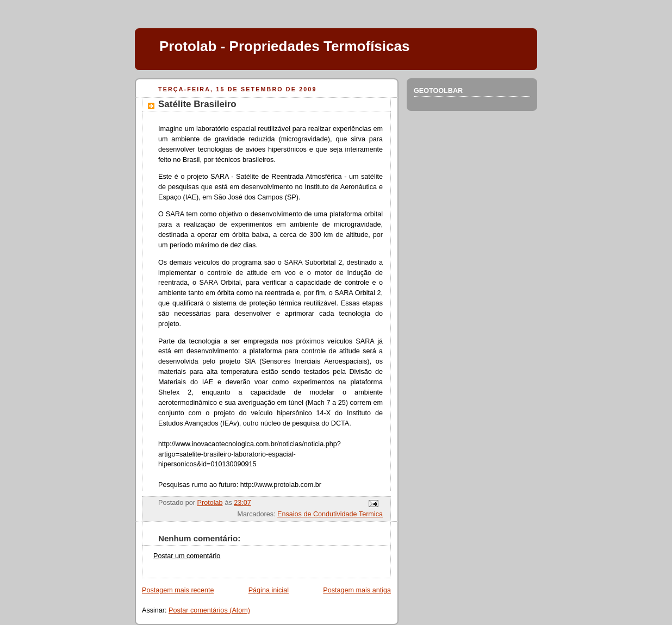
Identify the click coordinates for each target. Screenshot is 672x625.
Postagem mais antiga (357, 590)
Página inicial (269, 590)
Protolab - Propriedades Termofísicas (284, 46)
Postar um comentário (187, 556)
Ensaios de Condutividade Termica (330, 514)
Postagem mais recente (178, 590)
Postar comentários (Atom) (209, 610)
